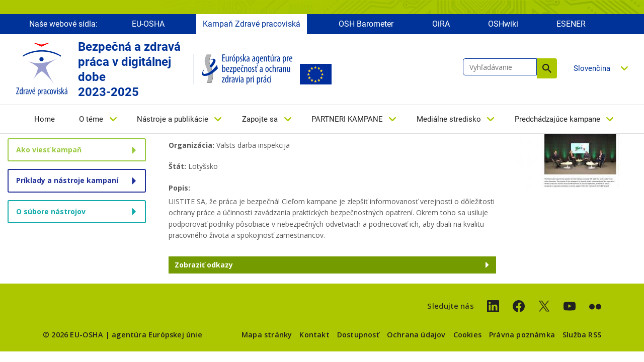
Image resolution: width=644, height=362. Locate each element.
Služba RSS (582, 335)
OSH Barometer (366, 24)
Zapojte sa (260, 119)
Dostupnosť (358, 335)
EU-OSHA (148, 24)
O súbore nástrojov (51, 211)
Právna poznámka (522, 335)
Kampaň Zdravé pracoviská (252, 24)
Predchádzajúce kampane (557, 119)
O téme (91, 119)
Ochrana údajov (416, 335)
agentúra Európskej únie (157, 335)
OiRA (441, 24)
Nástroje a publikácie (173, 119)
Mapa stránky (267, 335)
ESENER (571, 24)
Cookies (467, 335)
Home (45, 119)
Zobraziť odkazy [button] (204, 265)
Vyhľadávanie (547, 68)
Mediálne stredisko (449, 119)
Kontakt (314, 335)
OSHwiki (503, 24)
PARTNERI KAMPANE (347, 119)
